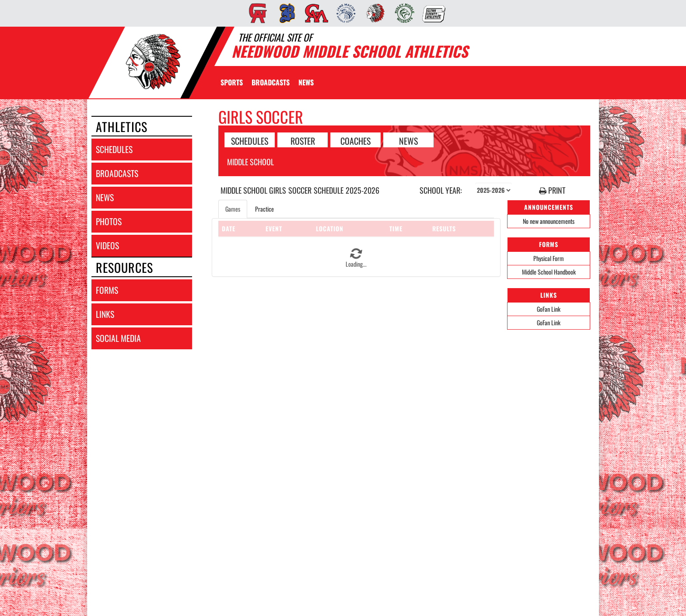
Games (233, 209)
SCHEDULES (250, 140)
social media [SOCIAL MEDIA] (118, 338)
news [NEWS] (105, 197)
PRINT (552, 190)
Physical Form (549, 258)
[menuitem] (255, 13)
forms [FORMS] (107, 290)
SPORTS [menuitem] (232, 82)
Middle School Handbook (549, 272)
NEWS (408, 140)
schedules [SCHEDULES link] (114, 149)
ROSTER (303, 140)
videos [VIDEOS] (107, 245)
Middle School (250, 162)
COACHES (355, 140)
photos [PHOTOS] (109, 221)
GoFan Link (549, 309)
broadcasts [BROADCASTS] (117, 173)
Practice (264, 209)
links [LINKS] (105, 314)
